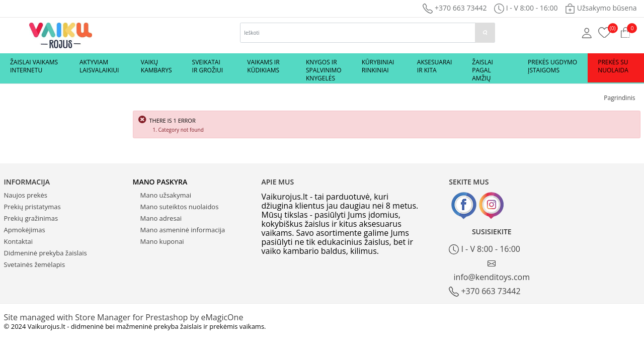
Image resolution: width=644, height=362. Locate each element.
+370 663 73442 (455, 8)
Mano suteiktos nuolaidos (180, 207)
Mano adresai (161, 218)
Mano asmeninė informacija (183, 230)
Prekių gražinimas (31, 218)
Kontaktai (19, 241)
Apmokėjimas (25, 230)
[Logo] (61, 35)
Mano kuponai (162, 241)
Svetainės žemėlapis (35, 264)
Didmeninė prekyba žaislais (46, 253)
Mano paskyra (160, 182)
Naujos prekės (26, 195)
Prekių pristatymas (32, 207)
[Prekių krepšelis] (605, 32)
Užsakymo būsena (601, 8)
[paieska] (485, 33)
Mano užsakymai (166, 195)
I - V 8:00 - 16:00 (485, 249)
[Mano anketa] (587, 32)
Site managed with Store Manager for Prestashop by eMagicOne (124, 317)
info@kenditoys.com (492, 271)
